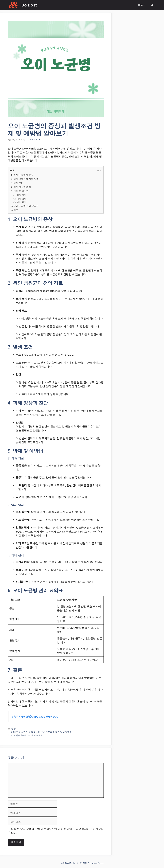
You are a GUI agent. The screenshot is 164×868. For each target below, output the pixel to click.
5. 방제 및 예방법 (20, 191)
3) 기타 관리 (20, 202)
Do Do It (29, 5)
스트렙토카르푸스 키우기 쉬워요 (27, 735)
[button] (152, 5)
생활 (13, 728)
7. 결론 (14, 210)
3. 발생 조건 (17, 183)
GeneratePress (96, 863)
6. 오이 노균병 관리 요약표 (25, 206)
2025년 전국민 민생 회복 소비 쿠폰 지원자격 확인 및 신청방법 (41, 732)
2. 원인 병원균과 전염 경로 (25, 179)
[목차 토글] (97, 171)
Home (141, 5)
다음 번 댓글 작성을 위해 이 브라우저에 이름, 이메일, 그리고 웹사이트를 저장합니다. (57, 831)
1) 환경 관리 (20, 195)
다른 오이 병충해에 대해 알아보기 (35, 717)
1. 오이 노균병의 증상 (22, 175)
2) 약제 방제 (20, 199)
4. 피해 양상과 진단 (21, 187)
